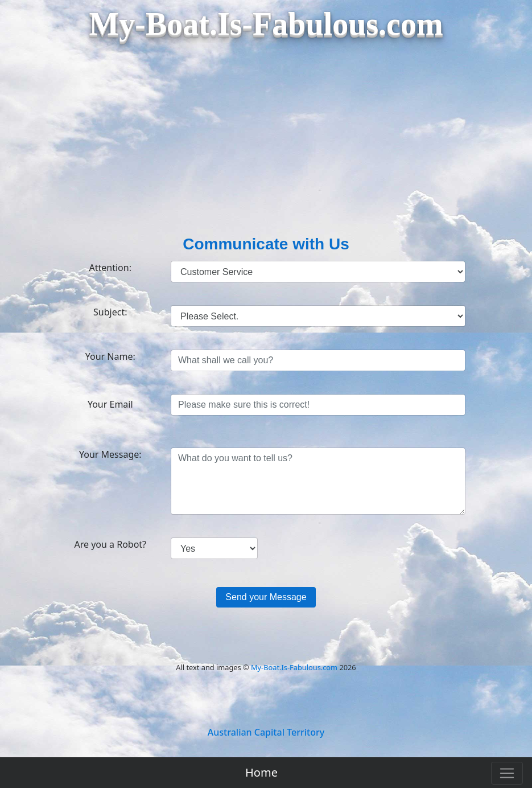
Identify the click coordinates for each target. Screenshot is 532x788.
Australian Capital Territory (266, 732)
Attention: (110, 268)
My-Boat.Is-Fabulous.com (294, 667)
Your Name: (110, 356)
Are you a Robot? (110, 544)
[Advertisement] (266, 147)
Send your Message (266, 597)
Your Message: (110, 454)
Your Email (110, 404)
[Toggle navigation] (507, 773)
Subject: (110, 312)
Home (261, 772)
